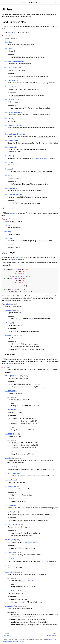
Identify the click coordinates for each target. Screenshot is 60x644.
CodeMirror (14, 32)
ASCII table (44, 561)
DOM (17, 257)
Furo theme (15, 641)
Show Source (23, 641)
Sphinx (51, 640)
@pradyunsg (6, 641)
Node (16, 259)
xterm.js (13, 213)
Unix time (31, 581)
